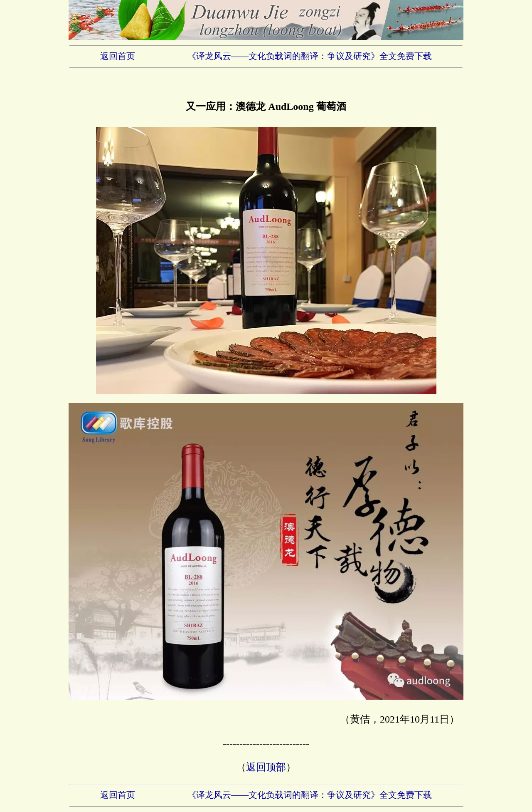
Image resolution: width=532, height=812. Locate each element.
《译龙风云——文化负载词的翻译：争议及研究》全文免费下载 (310, 56)
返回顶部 (266, 767)
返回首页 (118, 56)
